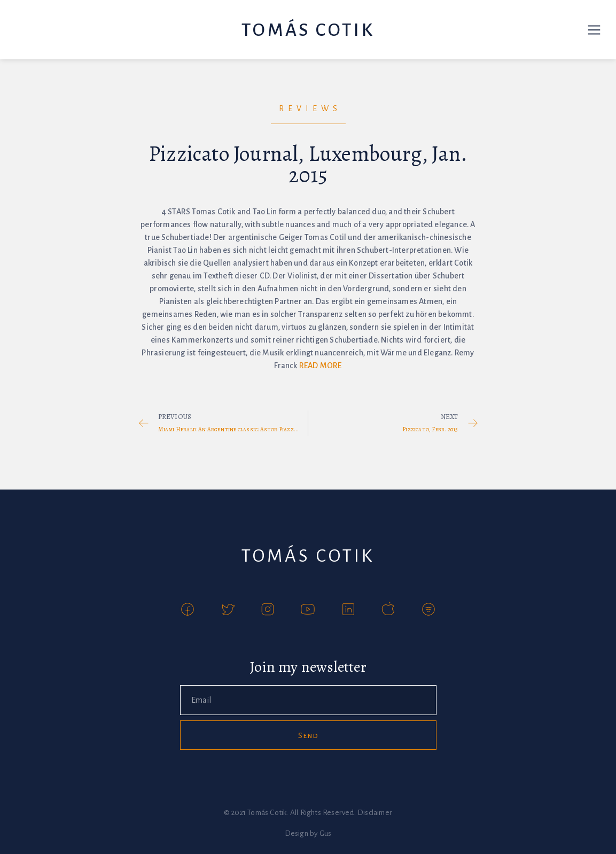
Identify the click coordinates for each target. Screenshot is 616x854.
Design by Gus (308, 833)
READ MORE (321, 366)
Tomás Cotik (308, 30)
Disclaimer (375, 813)
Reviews (310, 108)
